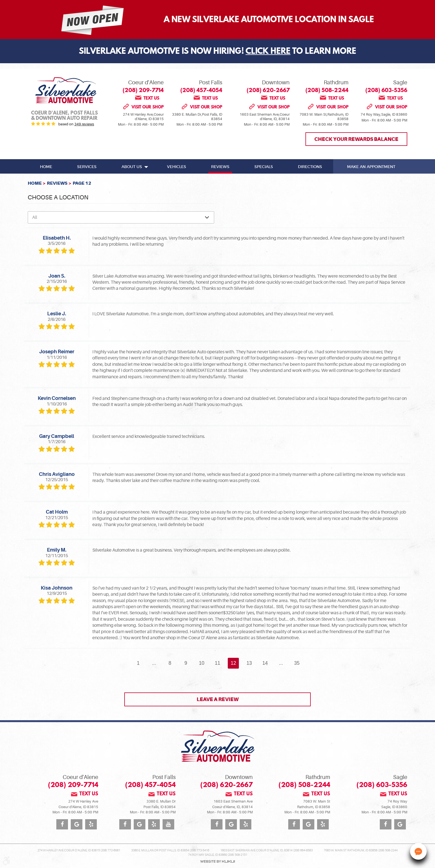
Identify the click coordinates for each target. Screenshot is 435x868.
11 (217, 663)
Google (77, 824)
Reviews (220, 167)
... (154, 663)
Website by (217, 861)
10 (202, 663)
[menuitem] (46, 166)
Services (87, 167)
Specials (264, 167)
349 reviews (84, 124)
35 (297, 663)
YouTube (168, 824)
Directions (310, 167)
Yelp (91, 824)
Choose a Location (58, 197)
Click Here (268, 52)
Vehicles (177, 167)
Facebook (62, 824)
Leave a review (218, 699)
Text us (151, 98)
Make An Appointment (371, 167)
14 (265, 663)
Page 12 (82, 183)
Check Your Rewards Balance (356, 139)
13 (249, 663)
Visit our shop (148, 107)
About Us (132, 167)
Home (46, 167)
